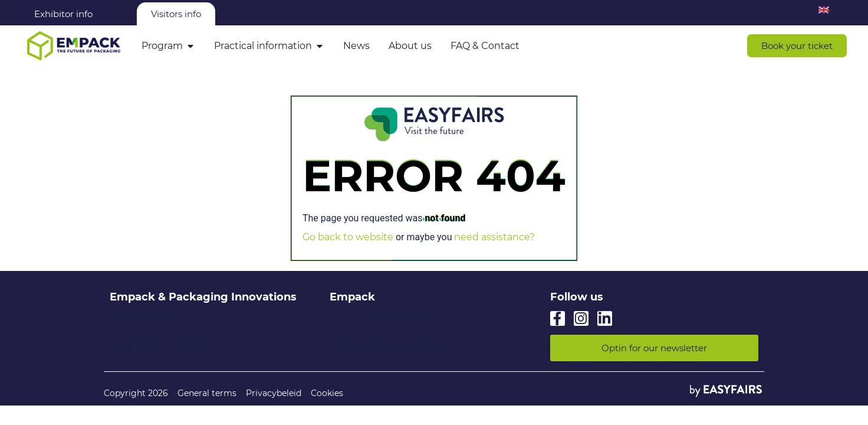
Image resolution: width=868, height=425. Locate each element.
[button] (797, 46)
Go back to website (348, 237)
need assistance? (494, 237)
